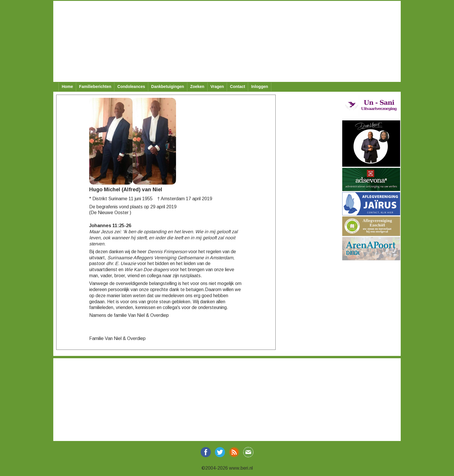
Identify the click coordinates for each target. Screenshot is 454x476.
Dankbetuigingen (168, 87)
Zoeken (197, 87)
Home (67, 87)
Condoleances (131, 87)
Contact (237, 87)
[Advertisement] (227, 41)
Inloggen (259, 87)
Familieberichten (95, 87)
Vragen (217, 87)
